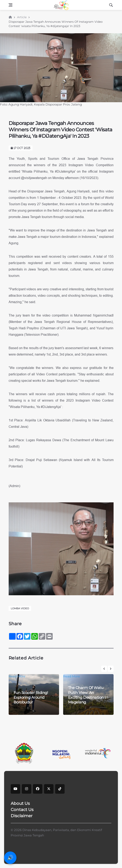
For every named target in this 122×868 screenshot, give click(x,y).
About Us (20, 803)
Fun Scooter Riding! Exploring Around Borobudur (31, 698)
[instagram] (27, 789)
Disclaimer (22, 816)
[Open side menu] (10, 5)
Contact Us (22, 810)
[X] (49, 789)
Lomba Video (20, 608)
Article (22, 17)
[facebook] (38, 789)
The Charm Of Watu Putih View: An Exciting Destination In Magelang (88, 695)
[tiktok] (60, 789)
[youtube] (15, 789)
